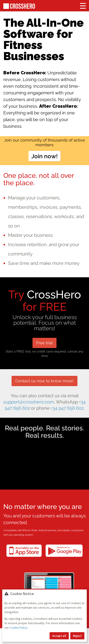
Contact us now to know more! (44, 381)
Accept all (59, 636)
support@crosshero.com (29, 402)
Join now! (44, 156)
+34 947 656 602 (67, 408)
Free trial (44, 343)
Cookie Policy (19, 628)
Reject (77, 636)
